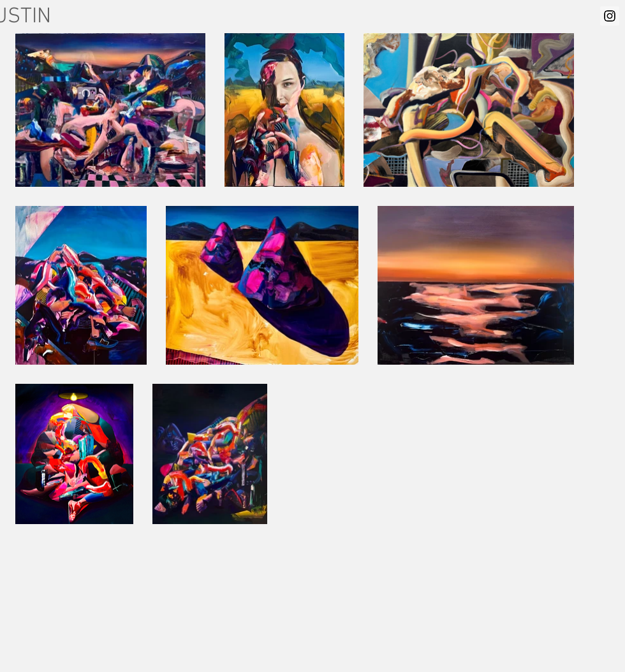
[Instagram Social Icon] (610, 16)
